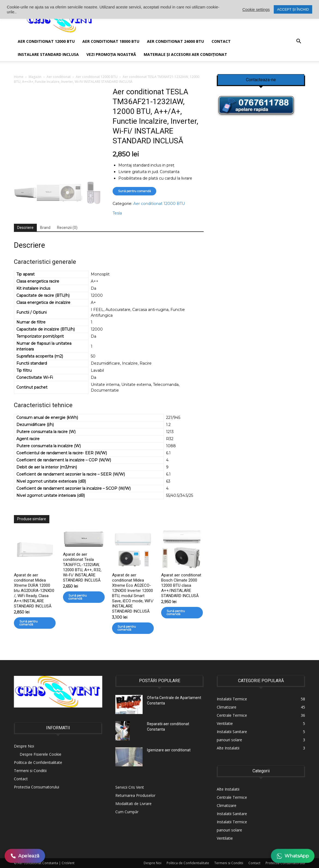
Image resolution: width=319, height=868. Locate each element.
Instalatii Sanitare (232, 814)
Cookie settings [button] (256, 10)
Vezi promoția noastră (111, 54)
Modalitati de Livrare (133, 804)
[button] (299, 42)
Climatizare (227, 805)
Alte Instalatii (228, 789)
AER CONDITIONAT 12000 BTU (46, 41)
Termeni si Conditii (30, 771)
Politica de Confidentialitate (38, 762)
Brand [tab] (45, 228)
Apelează (25, 856)
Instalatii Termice (232, 822)
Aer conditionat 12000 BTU (97, 77)
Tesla (117, 213)
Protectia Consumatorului (37, 787)
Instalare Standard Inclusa (48, 54)
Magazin (35, 77)
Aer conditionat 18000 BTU (111, 41)
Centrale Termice (232, 797)
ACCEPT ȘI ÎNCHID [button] (293, 9)
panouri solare (229, 830)
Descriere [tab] (25, 228)
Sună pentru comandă (134, 191)
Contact (221, 41)
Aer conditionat (59, 77)
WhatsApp (293, 856)
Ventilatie (225, 838)
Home (19, 77)
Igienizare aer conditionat (169, 750)
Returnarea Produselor (135, 795)
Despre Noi (24, 746)
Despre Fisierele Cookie (40, 754)
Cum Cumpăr (127, 812)
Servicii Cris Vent (130, 787)
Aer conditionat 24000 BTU (175, 41)
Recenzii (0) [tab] (67, 228)
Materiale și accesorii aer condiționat (185, 54)
